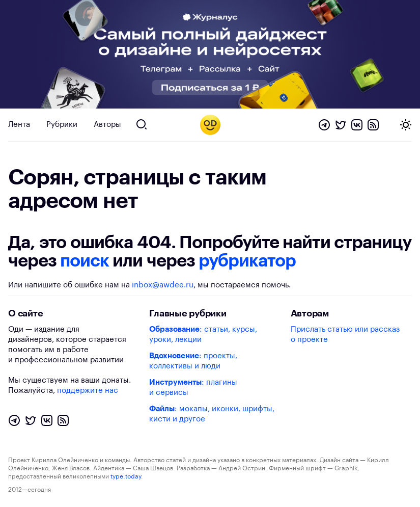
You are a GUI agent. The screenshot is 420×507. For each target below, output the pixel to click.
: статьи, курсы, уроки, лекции (203, 335)
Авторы (107, 125)
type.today (126, 476)
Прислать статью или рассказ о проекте (345, 335)
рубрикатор (247, 261)
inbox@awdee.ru (163, 285)
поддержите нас (88, 391)
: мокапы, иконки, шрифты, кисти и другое (212, 414)
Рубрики (62, 125)
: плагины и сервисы (193, 388)
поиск (85, 261)
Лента (19, 125)
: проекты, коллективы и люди (193, 361)
